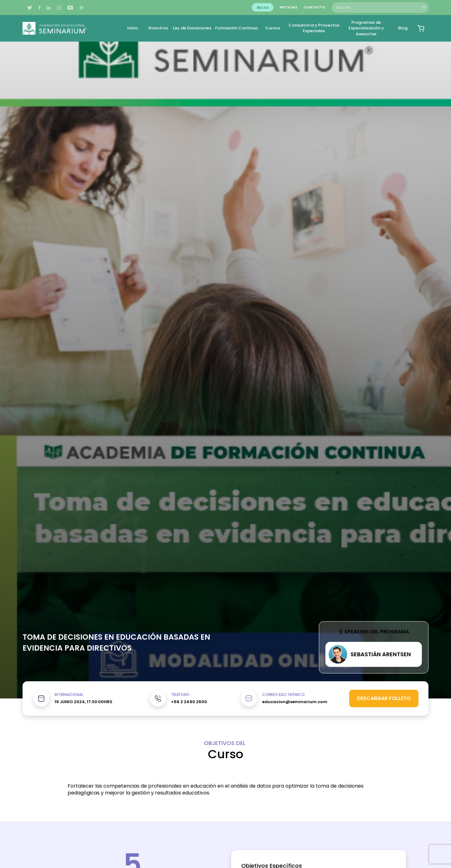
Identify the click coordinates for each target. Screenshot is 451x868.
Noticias (288, 7)
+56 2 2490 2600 (189, 702)
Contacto (314, 7)
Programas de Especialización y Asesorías (366, 28)
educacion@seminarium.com (295, 702)
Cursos (273, 28)
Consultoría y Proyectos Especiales (314, 28)
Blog (403, 28)
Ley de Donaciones (192, 28)
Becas (263, 7)
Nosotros (158, 28)
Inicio (133, 28)
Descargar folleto (384, 698)
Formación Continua (236, 28)
